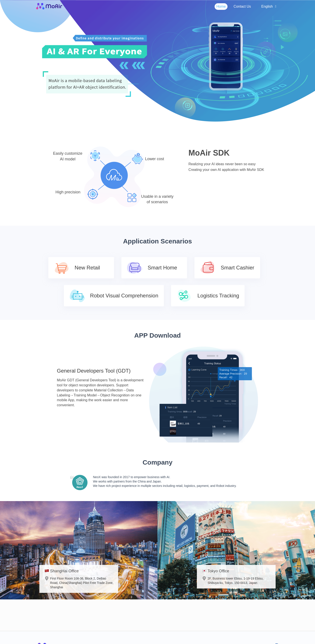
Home (221, 6)
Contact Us (242, 6)
